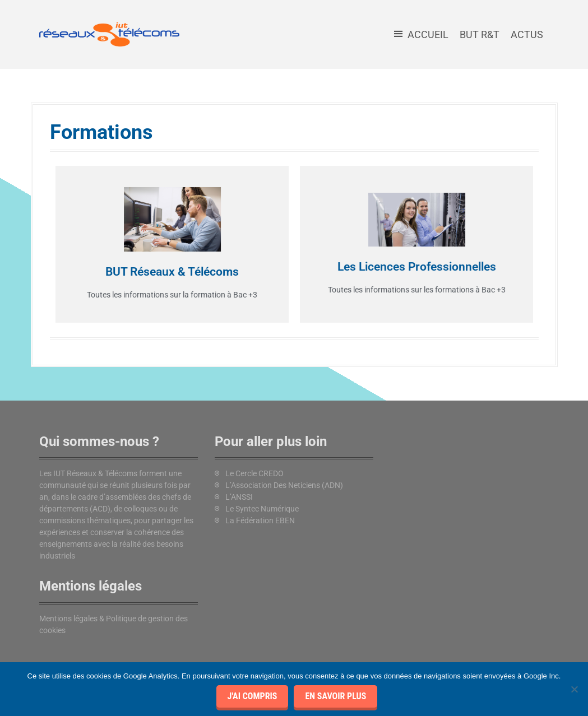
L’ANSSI (239, 497)
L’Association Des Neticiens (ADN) (284, 485)
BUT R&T (480, 34)
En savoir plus (335, 696)
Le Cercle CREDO (254, 473)
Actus (527, 34)
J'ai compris (253, 696)
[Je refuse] (574, 689)
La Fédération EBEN (260, 520)
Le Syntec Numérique (262, 509)
